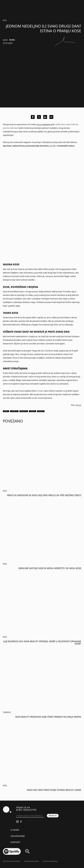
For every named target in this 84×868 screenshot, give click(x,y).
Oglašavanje (18, 836)
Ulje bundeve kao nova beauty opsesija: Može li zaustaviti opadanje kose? (42, 642)
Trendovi (7, 712)
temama (43, 124)
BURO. (12, 40)
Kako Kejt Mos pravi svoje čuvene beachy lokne (54, 790)
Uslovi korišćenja (50, 861)
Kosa (5, 20)
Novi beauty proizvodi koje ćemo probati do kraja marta (48, 717)
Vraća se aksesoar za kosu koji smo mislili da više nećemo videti (44, 495)
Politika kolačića (31, 861)
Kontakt (15, 842)
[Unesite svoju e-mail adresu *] (30, 816)
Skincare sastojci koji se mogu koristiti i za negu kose (50, 568)
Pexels (79, 405)
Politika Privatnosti (11, 861)
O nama (15, 830)
